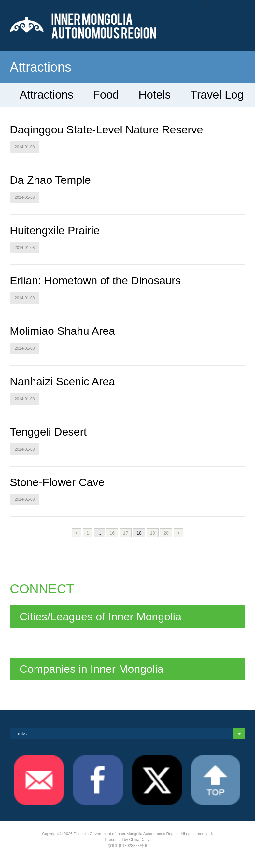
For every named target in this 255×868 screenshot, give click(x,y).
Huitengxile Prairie (55, 230)
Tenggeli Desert (48, 432)
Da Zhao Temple (50, 180)
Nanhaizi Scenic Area (62, 381)
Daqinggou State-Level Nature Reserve (106, 129)
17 (126, 533)
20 (166, 533)
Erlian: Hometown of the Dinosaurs (95, 280)
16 (112, 533)
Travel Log (217, 95)
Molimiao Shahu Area (62, 331)
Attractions (46, 95)
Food (106, 95)
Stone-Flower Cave (57, 482)
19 (153, 533)
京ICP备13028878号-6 (127, 846)
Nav (207, 3)
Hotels (155, 95)
